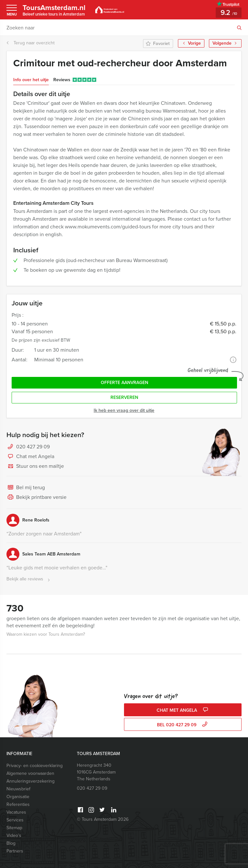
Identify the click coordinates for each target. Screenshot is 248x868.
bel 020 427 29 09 (183, 725)
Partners (15, 851)
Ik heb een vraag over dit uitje (124, 410)
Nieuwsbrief (18, 789)
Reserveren (124, 397)
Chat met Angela (30, 457)
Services (15, 820)
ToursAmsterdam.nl (54, 10)
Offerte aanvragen (124, 383)
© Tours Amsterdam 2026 (103, 819)
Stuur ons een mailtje (35, 467)
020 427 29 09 (33, 447)
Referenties (18, 804)
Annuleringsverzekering (31, 781)
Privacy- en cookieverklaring (35, 766)
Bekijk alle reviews (29, 579)
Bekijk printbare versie (36, 498)
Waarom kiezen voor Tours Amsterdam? (46, 634)
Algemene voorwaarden (30, 773)
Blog (11, 843)
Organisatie (18, 797)
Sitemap (14, 828)
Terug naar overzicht (31, 43)
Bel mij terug (26, 488)
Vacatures (16, 812)
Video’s (14, 835)
